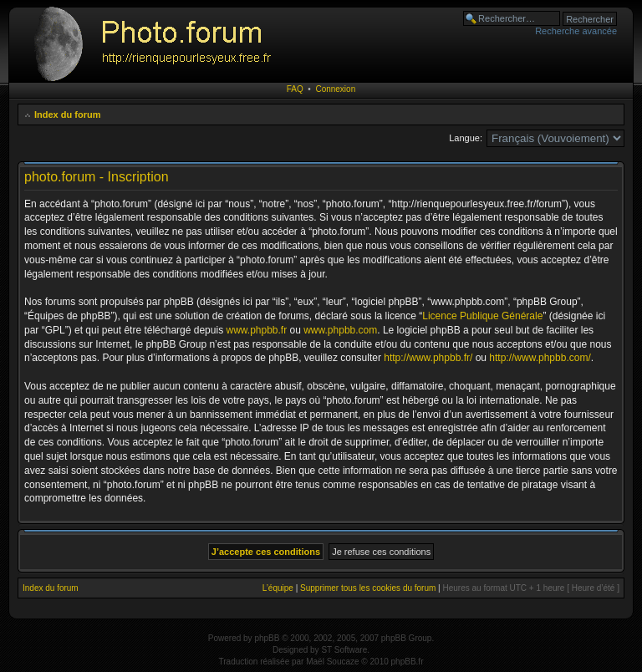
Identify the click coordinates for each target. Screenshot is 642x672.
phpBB (267, 638)
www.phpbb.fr (256, 330)
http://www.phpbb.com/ (540, 358)
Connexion (335, 89)
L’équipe (278, 588)
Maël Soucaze (332, 662)
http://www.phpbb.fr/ (428, 358)
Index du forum (67, 115)
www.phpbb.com (340, 330)
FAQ (295, 89)
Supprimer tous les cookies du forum (368, 588)
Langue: (466, 138)
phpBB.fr (408, 662)
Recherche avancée (576, 31)
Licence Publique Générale (482, 316)
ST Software (344, 650)
